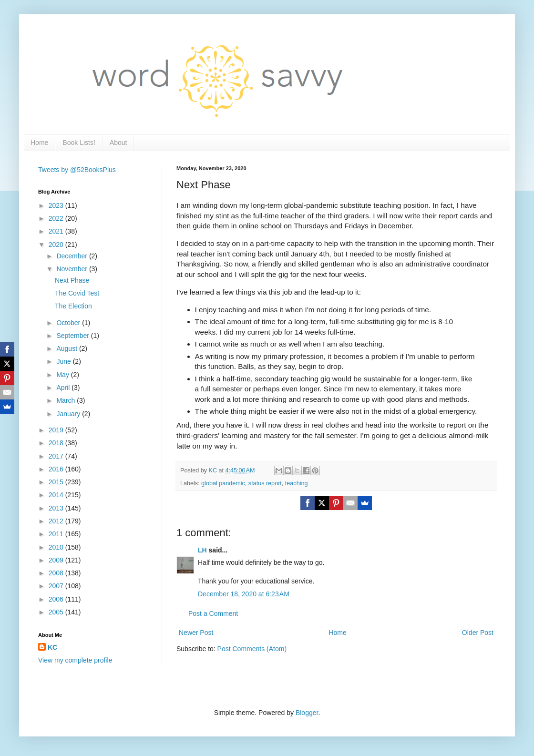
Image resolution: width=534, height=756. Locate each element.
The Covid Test (77, 293)
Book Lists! (79, 143)
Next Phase (72, 280)
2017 (57, 456)
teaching (297, 483)
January (69, 414)
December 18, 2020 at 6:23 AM (244, 594)
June (64, 361)
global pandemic (223, 483)
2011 (57, 534)
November (72, 269)
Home (39, 143)
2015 (57, 482)
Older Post (478, 633)
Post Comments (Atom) (252, 649)
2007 (57, 586)
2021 (57, 231)
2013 (57, 508)
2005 (57, 612)
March (67, 400)
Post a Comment (213, 613)
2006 (57, 599)
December (72, 256)
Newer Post (196, 633)
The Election (73, 306)
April (64, 388)
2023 (57, 205)
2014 (57, 495)
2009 (57, 560)
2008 (57, 573)
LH (202, 550)
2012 (57, 521)
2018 (57, 443)
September (73, 336)
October (69, 323)
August (67, 348)
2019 (57, 430)
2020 (57, 245)
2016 (57, 469)
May (63, 375)
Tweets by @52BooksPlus (77, 170)
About (118, 143)
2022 (57, 218)
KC (52, 647)
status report (265, 483)
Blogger (307, 713)
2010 (57, 547)
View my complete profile (75, 660)
